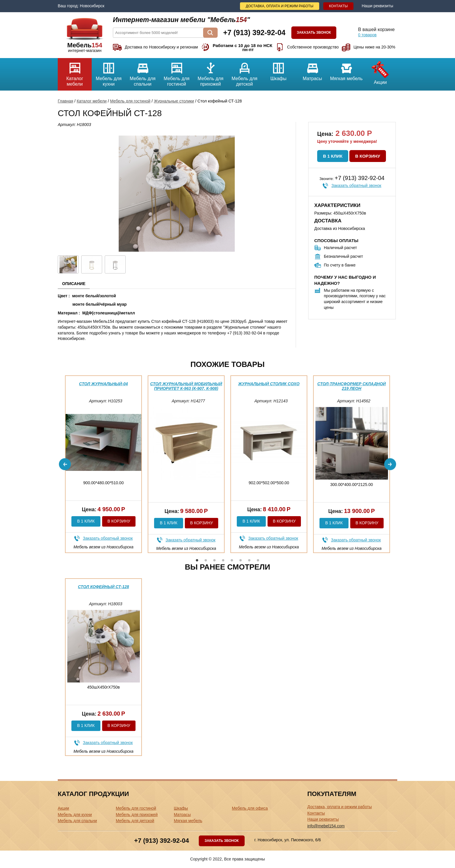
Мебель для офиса (250, 808)
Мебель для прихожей (211, 72)
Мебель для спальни (143, 72)
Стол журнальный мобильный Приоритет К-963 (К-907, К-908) (186, 386)
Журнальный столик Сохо (269, 384)
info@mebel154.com (326, 826)
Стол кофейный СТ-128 (103, 587)
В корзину (368, 156)
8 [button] (258, 560)
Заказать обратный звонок (356, 186)
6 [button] (241, 560)
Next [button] (390, 464)
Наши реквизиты (377, 6)
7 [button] (249, 560)
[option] (103, 464)
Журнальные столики (174, 101)
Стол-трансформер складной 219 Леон (352, 386)
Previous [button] (65, 464)
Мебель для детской (244, 72)
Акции (380, 71)
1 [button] (197, 560)
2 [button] (206, 560)
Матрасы (312, 70)
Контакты (338, 6)
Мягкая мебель (346, 70)
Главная (65, 101)
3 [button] (214, 560)
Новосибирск (92, 6)
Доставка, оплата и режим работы (280, 6)
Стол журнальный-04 (103, 384)
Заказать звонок (314, 33)
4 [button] (223, 560)
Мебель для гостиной (177, 72)
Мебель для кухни (109, 72)
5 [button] (232, 560)
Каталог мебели (75, 72)
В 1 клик (333, 156)
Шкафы (278, 70)
